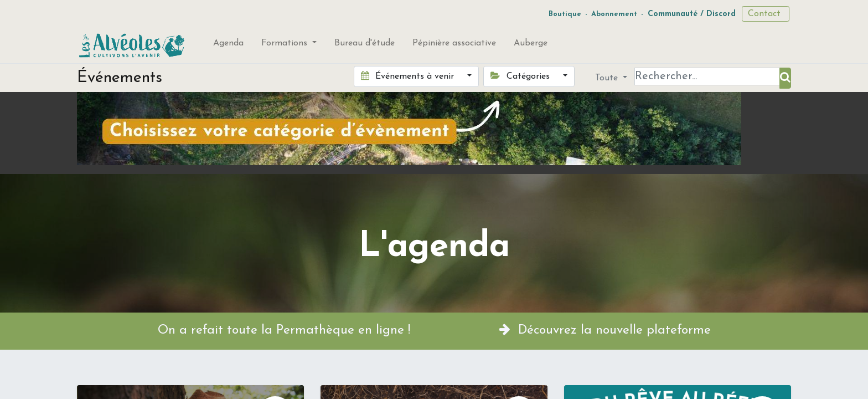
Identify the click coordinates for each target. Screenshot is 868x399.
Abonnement (614, 14)
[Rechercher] (785, 78)
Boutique (565, 14)
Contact (766, 14)
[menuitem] (228, 45)
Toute (608, 78)
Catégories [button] (521, 76)
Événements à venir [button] (409, 76)
